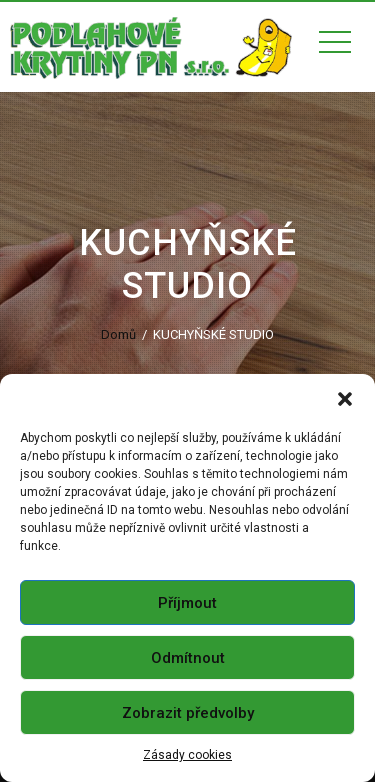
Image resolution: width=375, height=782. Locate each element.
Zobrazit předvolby (188, 713)
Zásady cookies (187, 755)
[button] (345, 399)
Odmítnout (188, 658)
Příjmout (187, 603)
